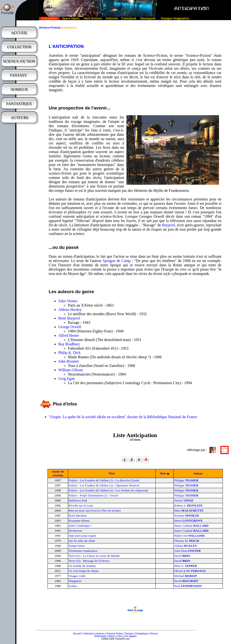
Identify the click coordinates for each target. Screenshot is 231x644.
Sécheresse (75, 531)
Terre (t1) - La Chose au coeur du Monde (94, 556)
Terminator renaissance (83, 551)
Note (163, 473)
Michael (186, 576)
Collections (89, 634)
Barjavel (169, 225)
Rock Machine (78, 516)
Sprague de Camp (117, 261)
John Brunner (69, 361)
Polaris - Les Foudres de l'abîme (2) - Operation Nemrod (104, 485)
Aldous (186, 546)
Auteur (198, 473)
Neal (188, 586)
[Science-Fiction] (49, 28)
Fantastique (142, 634)
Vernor (184, 500)
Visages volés (77, 576)
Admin (112, 636)
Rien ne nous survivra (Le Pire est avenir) (95, 510)
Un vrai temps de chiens (84, 571)
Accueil (77, 634)
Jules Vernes (68, 301)
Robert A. (188, 505)
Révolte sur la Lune (81, 505)
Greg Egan (67, 379)
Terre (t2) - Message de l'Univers (89, 561)
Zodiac (73, 586)
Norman (187, 516)
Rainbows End (78, 500)
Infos (120, 636)
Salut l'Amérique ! (80, 526)
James (189, 521)
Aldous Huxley (70, 310)
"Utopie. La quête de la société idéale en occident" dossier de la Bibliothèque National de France (123, 417)
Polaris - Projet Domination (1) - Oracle (93, 495)
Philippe (186, 480)
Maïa (189, 510)
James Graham (191, 526)
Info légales (130, 636)
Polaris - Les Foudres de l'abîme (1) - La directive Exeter (104, 480)
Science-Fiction (115, 634)
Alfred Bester (69, 335)
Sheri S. (186, 566)
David (182, 556)
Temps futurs (77, 546)
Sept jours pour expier (82, 536)
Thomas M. (187, 541)
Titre (112, 473)
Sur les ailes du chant (82, 541)
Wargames (75, 581)
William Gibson (71, 370)
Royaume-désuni (79, 521)
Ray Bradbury (69, 344)
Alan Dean (187, 551)
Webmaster (100, 636)
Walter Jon (190, 536)
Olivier (190, 571)
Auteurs (100, 634)
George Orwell (70, 327)
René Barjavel (69, 318)
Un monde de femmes (82, 566)
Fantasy (129, 634)
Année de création (58, 473)
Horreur (154, 634)
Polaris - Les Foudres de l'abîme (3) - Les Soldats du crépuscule (108, 490)
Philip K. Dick (69, 353)
